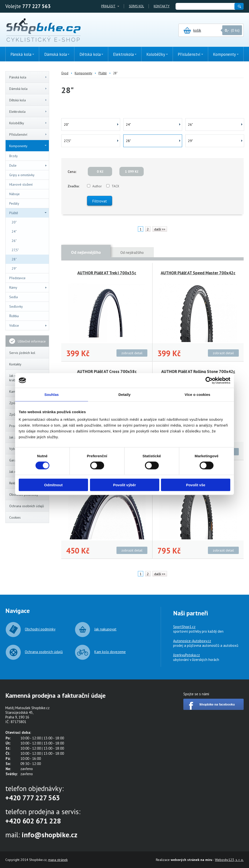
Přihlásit (108, 6)
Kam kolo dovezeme (110, 652)
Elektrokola (28, 112)
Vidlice (28, 325)
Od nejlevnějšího (86, 252)
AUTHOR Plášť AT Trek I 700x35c (107, 273)
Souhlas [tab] (51, 394)
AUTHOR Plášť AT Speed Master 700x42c (198, 273)
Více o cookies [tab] (197, 394)
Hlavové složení (21, 184)
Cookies (15, 517)
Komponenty (28, 146)
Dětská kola (28, 100)
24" (14, 231)
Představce (17, 278)
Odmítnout (53, 485)
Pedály (14, 203)
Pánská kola (28, 77)
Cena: (72, 172)
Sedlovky (16, 306)
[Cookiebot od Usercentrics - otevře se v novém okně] (209, 380)
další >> (160, 229)
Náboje (14, 194)
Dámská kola (28, 89)
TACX (115, 186)
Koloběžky (28, 123)
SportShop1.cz (184, 627)
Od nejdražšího (132, 253)
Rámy (28, 287)
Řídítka (14, 316)
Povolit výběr (124, 485)
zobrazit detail (132, 353)
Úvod (65, 73)
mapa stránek (58, 860)
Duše (28, 165)
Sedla (13, 297)
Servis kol (136, 6)
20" (14, 222)
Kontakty (162, 6)
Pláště (28, 213)
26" (14, 241)
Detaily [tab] (124, 394)
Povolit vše (196, 485)
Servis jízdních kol (22, 353)
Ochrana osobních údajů (27, 506)
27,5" (15, 250)
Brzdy (13, 156)
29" (14, 268)
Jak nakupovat (105, 629)
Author (97, 186)
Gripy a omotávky (22, 175)
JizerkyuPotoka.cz (187, 655)
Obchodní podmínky (40, 629)
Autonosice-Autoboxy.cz (192, 641)
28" (14, 259)
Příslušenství (28, 134)
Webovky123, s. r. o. (229, 860)
